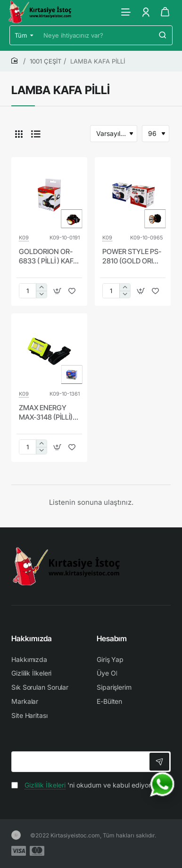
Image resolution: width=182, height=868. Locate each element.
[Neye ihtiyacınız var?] (163, 35)
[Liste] (36, 134)
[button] (57, 291)
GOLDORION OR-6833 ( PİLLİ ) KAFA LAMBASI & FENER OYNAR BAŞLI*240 (49, 256)
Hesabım (112, 638)
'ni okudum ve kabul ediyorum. (87, 785)
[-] (41, 294)
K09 (24, 238)
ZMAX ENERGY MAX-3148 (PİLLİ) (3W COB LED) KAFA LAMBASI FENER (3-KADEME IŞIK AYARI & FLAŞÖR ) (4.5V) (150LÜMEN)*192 (48, 413)
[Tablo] (19, 134)
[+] (41, 287)
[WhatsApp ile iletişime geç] (162, 784)
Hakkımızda (32, 638)
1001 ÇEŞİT (45, 61)
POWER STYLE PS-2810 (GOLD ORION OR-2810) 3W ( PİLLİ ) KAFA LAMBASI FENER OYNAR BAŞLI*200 (133, 256)
